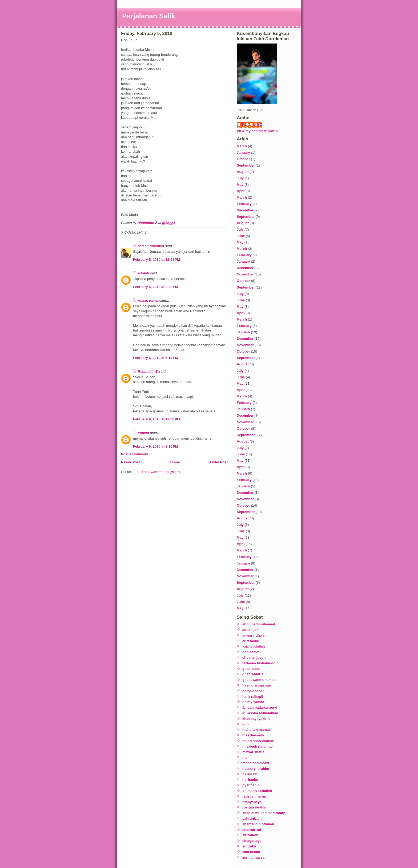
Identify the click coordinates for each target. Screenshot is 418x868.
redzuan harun (254, 796)
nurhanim (250, 780)
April (241, 191)
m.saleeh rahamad (257, 746)
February (244, 204)
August (243, 172)
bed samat (251, 652)
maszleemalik (254, 735)
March (242, 146)
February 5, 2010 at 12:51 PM (156, 260)
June (241, 236)
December (245, 210)
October (243, 159)
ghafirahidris (253, 674)
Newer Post (130, 462)
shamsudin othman (258, 824)
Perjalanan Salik (149, 16)
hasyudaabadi (254, 691)
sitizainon (250, 835)
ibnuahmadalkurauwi (260, 707)
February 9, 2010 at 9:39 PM (156, 446)
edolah (143, 273)
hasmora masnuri (257, 685)
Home (175, 462)
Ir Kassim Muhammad (260, 713)
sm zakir (249, 846)
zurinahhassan (254, 857)
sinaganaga (252, 841)
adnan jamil (252, 630)
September (246, 165)
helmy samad (253, 702)
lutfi (246, 724)
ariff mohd (251, 641)
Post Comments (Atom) (162, 472)
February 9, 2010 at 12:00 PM (156, 419)
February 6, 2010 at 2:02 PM (156, 287)
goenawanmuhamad (259, 680)
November (245, 274)
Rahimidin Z (148, 371)
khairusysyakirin (256, 719)
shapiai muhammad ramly (264, 813)
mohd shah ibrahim (258, 741)
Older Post (219, 462)
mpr (246, 757)
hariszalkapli (253, 697)
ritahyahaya (252, 802)
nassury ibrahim (256, 769)
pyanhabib (251, 785)
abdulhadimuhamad (259, 624)
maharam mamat (256, 730)
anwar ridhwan (254, 635)
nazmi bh (250, 774)
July (240, 178)
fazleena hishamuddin (260, 663)
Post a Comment (135, 454)
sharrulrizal (252, 830)
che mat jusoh (254, 658)
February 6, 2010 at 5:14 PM (156, 358)
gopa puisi (251, 669)
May (240, 185)
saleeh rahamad (151, 246)
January (243, 153)
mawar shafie (253, 752)
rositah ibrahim (255, 807)
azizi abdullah (254, 646)
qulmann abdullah (257, 791)
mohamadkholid (256, 763)
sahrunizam (252, 818)
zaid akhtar (251, 852)
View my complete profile (258, 131)
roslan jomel (148, 300)
